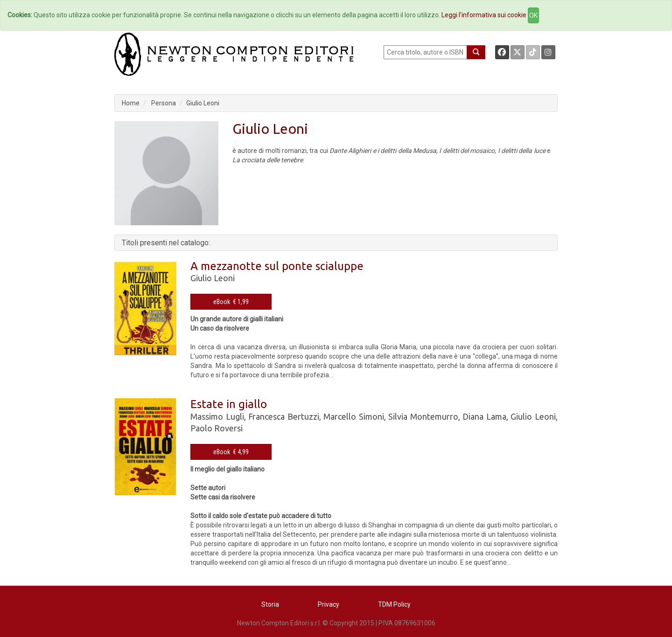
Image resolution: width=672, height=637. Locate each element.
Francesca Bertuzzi (284, 416)
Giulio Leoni (203, 103)
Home (131, 103)
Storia (270, 604)
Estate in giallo (229, 404)
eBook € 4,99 (231, 452)
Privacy (329, 604)
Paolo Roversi (217, 428)
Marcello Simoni (354, 416)
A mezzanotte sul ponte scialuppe (277, 266)
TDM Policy (394, 604)
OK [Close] (533, 15)
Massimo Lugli (217, 416)
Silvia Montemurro (423, 416)
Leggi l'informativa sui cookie (484, 15)
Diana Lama (484, 416)
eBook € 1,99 (231, 302)
